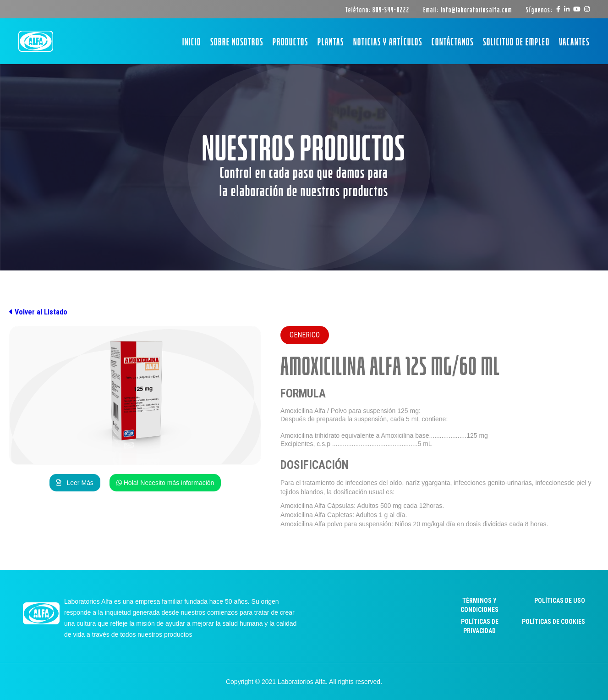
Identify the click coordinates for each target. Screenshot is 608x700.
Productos (290, 41)
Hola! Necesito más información (165, 483)
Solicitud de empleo (516, 41)
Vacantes (574, 41)
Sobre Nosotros (237, 41)
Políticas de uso (560, 601)
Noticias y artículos (388, 41)
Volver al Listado (38, 312)
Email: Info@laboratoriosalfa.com (468, 9)
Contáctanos (453, 41)
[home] (36, 41)
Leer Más (75, 483)
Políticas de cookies (553, 622)
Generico (305, 335)
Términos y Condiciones (479, 605)
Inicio (192, 41)
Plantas (331, 41)
